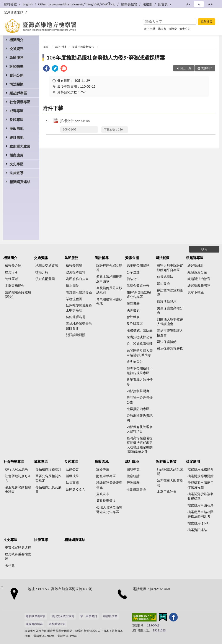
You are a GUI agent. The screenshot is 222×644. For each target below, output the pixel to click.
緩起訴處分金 (197, 272)
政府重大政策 (20, 146)
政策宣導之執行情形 (140, 382)
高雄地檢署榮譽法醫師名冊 (79, 326)
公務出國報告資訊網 (140, 418)
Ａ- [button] (188, 4)
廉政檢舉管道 (106, 501)
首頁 (46, 47)
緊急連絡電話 (14, 12)
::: (2, 2)
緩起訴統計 (196, 265)
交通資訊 (16, 49)
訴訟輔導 (16, 66)
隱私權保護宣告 (36, 616)
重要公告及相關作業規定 (48, 478)
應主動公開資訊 (138, 265)
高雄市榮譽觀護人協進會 (170, 333)
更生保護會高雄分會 (170, 310)
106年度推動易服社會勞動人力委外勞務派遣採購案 (106, 57)
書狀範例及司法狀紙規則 (109, 290)
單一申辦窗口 (89, 616)
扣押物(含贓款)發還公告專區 (139, 294)
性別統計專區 (136, 489)
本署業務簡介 (15, 285)
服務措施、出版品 (140, 330)
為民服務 (16, 57)
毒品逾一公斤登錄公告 (140, 400)
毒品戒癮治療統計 (48, 469)
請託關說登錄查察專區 (109, 485)
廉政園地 (16, 128)
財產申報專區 (106, 476)
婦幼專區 (163, 283)
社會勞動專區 (20, 102)
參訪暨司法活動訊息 (170, 292)
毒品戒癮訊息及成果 (48, 489)
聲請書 (162, 29)
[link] (46, 69)
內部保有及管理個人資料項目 (140, 429)
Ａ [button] (199, 4)
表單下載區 (196, 292)
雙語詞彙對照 (76, 335)
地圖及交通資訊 (47, 265)
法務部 (148, 4)
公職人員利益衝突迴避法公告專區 (109, 510)
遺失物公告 (135, 362)
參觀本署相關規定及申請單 (109, 279)
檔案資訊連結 (197, 530)
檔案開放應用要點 (201, 476)
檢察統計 (133, 476)
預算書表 (133, 303)
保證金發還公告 (138, 285)
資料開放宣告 (57, 624)
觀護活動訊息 (167, 301)
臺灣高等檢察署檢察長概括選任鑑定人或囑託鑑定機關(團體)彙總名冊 (140, 445)
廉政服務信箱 (34, 624)
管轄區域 (11, 279)
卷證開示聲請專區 (79, 292)
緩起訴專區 (18, 93)
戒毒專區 (16, 111)
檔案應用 (16, 155)
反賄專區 (16, 120)
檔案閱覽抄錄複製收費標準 (201, 496)
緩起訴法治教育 (199, 279)
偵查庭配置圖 (45, 279)
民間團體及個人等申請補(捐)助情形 (140, 353)
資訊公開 (16, 75)
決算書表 (133, 310)
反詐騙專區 (135, 324)
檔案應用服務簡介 (201, 469)
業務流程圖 (74, 299)
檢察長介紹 (13, 265)
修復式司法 (165, 277)
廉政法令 (103, 494)
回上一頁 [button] (186, 68)
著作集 (10, 565)
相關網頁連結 (20, 182)
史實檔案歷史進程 (18, 547)
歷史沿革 (11, 272)
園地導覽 (133, 469)
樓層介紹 (42, 272)
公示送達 (133, 272)
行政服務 (133, 483)
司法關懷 (16, 84)
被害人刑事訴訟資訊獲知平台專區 (170, 268)
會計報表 (133, 317)
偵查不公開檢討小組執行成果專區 (140, 371)
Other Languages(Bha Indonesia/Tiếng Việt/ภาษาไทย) (77, 4)
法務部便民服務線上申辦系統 (79, 308)
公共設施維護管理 (140, 344)
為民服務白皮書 (77, 279)
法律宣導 (16, 173)
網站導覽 (10, 4)
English (28, 4)
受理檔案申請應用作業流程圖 (201, 485)
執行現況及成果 (16, 469)
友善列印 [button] (207, 68)
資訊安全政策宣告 (63, 616)
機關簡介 (16, 40)
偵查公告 (185, 29)
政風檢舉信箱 (76, 272)
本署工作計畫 (167, 492)
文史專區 (16, 164)
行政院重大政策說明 (170, 471)
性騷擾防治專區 (138, 409)
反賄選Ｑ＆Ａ (76, 489)
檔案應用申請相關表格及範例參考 (201, 514)
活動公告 (72, 469)
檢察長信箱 (129, 4)
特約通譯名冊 (76, 317)
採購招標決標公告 (83, 47)
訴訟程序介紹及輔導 (109, 268)
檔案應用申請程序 (201, 505)
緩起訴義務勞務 (199, 285)
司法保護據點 (167, 342)
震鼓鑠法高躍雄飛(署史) (18, 294)
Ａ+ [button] (210, 4)
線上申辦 (150, 29)
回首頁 (163, 4)
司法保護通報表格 (170, 348)
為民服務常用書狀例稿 (109, 301)
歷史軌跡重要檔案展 (18, 556)
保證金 (173, 29)
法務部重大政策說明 (170, 483)
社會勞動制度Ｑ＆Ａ (18, 478)
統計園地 (16, 137)
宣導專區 (103, 469)
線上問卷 (72, 285)
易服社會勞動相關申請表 (18, 489)
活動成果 (72, 476)
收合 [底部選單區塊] (204, 249)
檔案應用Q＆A (198, 523)
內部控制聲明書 (138, 391)
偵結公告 (133, 279)
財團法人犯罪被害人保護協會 (170, 321)
